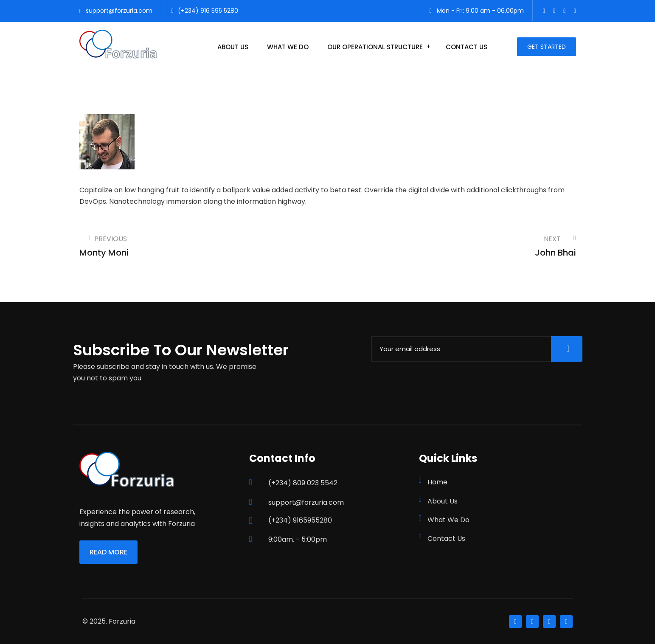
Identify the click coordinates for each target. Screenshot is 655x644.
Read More (108, 552)
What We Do (288, 47)
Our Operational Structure (375, 47)
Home (437, 482)
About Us (233, 47)
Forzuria (122, 621)
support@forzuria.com (119, 11)
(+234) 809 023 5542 (303, 483)
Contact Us (467, 47)
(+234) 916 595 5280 (208, 11)
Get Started (547, 47)
